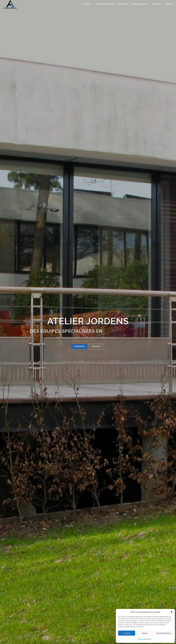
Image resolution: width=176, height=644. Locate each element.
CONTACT (157, 4)
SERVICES (123, 4)
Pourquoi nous (140, 4)
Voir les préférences (164, 633)
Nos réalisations (105, 4)
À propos (79, 346)
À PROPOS (87, 4)
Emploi (169, 4)
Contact (96, 346)
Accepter (127, 633)
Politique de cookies (144, 639)
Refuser (145, 633)
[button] (172, 612)
